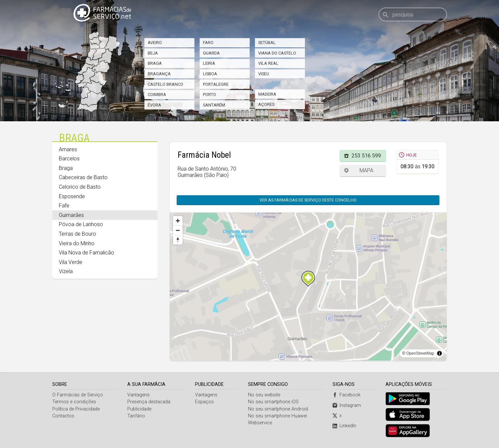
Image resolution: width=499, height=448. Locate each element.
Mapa (366, 170)
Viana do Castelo (277, 53)
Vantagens (138, 395)
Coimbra (157, 94)
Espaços (204, 402)
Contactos (63, 416)
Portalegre (216, 84)
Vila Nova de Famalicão (87, 253)
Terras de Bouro (77, 234)
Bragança (159, 74)
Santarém (214, 105)
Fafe (64, 206)
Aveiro (155, 43)
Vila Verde (71, 262)
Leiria (209, 63)
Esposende (72, 196)
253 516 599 (366, 156)
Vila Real (268, 63)
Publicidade (139, 409)
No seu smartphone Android (278, 409)
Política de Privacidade (76, 409)
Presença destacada (149, 402)
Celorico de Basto (80, 187)
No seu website (264, 395)
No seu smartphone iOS (273, 402)
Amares (68, 149)
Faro (208, 43)
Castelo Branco (165, 84)
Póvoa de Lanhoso (81, 224)
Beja (153, 53)
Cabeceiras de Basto (83, 177)
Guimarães (71, 215)
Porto (210, 94)
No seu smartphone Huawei (277, 416)
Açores (266, 104)
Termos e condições (74, 402)
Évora (154, 105)
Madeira (267, 94)
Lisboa (210, 74)
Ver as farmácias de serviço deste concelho (308, 200)
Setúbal (267, 43)
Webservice (260, 423)
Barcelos (69, 159)
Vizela (66, 271)
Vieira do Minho (77, 243)
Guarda (211, 53)
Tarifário (136, 416)
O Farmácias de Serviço (78, 395)
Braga (155, 63)
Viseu (264, 74)
